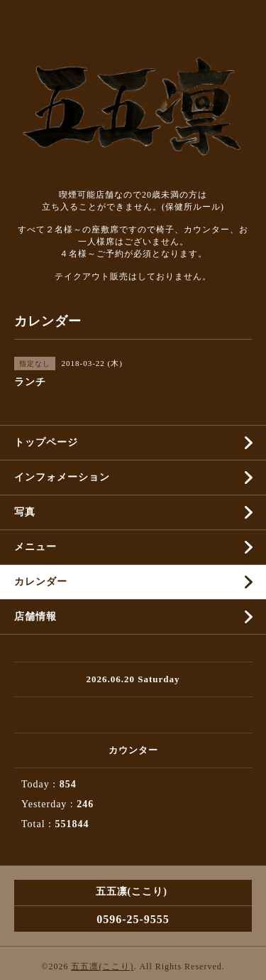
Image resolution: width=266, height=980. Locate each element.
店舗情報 (35, 616)
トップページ (46, 442)
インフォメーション (62, 477)
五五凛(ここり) (102, 966)
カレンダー (41, 582)
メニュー (35, 547)
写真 (25, 512)
